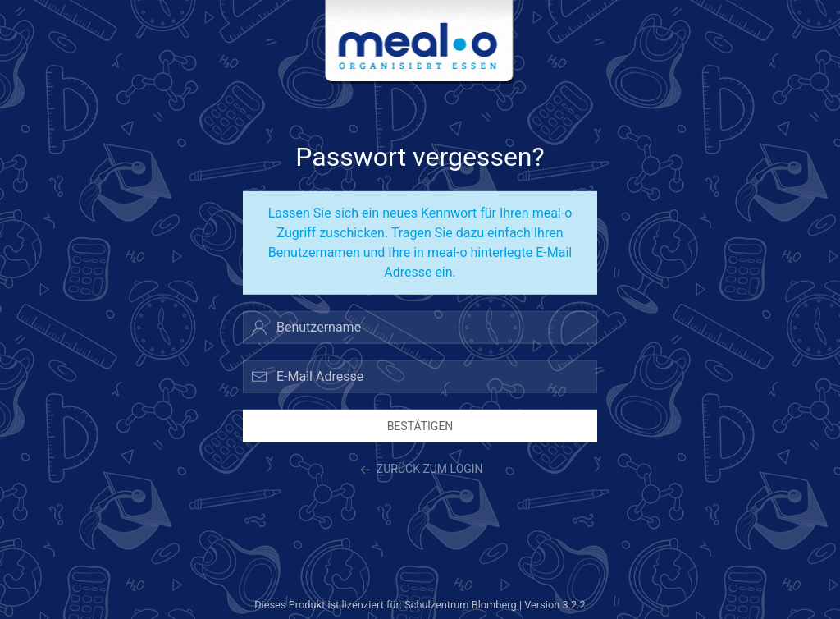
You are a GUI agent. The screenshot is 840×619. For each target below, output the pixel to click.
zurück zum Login (420, 470)
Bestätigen (420, 425)
